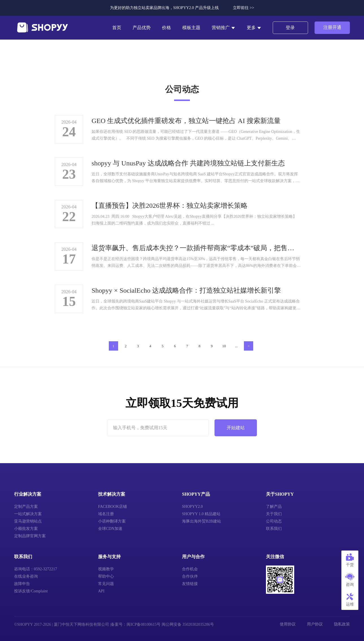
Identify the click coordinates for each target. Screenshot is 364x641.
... (236, 346)
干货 (350, 560)
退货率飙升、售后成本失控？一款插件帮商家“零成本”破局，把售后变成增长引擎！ (196, 248)
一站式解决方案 (28, 514)
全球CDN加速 (110, 529)
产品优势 (142, 28)
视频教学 (106, 569)
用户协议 (315, 624)
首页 (117, 28)
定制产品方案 (26, 507)
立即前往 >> (243, 8)
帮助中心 (106, 576)
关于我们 (274, 514)
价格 (166, 28)
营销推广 (224, 28)
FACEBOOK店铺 (112, 507)
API (101, 591)
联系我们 (274, 529)
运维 (350, 600)
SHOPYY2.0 (192, 507)
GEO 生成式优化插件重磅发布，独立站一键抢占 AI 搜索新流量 (186, 121)
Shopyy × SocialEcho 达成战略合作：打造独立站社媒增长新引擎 (186, 290)
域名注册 (106, 514)
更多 (254, 28)
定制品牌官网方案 (30, 536)
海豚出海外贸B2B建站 (201, 521)
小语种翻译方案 (112, 521)
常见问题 (106, 584)
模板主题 (191, 28)
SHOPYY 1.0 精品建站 (201, 514)
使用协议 (288, 624)
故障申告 (22, 584)
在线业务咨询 (26, 576)
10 (224, 346)
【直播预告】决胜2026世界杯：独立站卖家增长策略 (170, 206)
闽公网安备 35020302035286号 (188, 624)
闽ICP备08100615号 (144, 624)
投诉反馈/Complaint (31, 591)
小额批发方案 (26, 529)
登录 (290, 28)
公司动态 (274, 521)
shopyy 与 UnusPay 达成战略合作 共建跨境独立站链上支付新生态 (188, 163)
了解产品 (274, 507)
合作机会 (190, 569)
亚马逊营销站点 (28, 521)
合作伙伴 (190, 576)
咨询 (350, 580)
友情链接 (190, 584)
